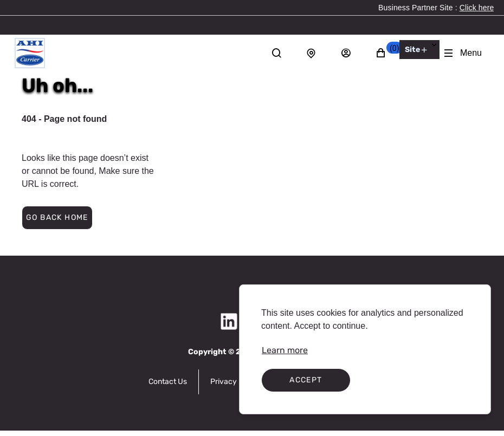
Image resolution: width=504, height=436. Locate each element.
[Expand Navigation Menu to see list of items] (463, 53)
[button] (387, 53)
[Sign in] (352, 53)
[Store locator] (317, 53)
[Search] (282, 53)
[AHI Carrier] (30, 53)
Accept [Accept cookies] (306, 380)
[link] (477, 8)
